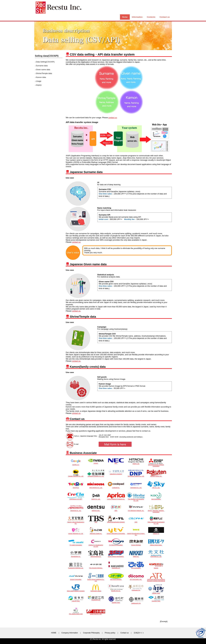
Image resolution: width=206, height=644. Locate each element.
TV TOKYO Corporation (116, 544)
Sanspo (156, 567)
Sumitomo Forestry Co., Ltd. (96, 476)
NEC (116, 463)
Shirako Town (156, 593)
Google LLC (76, 464)
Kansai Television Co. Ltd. (76, 533)
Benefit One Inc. (116, 590)
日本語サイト (139, 633)
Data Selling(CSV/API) (45, 62)
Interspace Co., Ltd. (136, 487)
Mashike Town (116, 602)
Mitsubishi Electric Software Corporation (156, 465)
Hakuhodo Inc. (116, 567)
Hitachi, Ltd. (136, 463)
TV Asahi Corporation (76, 544)
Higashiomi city (96, 599)
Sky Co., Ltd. (156, 487)
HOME (54, 633)
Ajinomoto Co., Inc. (76, 510)
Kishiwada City (136, 590)
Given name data (43, 70)
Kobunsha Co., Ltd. (156, 556)
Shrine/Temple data (44, 73)
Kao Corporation (156, 499)
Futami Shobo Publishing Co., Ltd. (96, 580)
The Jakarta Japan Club (76, 613)
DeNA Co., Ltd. (96, 499)
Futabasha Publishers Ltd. (76, 567)
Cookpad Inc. (116, 487)
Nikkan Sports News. (156, 544)
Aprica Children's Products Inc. (116, 499)
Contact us (165, 17)
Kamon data (41, 77)
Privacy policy (110, 633)
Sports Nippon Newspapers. (116, 556)
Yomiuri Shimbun (136, 544)
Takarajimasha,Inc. (96, 556)
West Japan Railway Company (76, 590)
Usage (39, 81)
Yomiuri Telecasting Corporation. (116, 533)
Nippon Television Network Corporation (156, 511)
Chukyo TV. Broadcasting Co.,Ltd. (96, 545)
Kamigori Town (156, 600)
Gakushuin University (116, 473)
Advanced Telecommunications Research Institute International (156, 580)
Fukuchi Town (76, 600)
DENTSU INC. (96, 510)
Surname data (42, 66)
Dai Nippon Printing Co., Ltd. (136, 476)
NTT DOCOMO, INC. (136, 579)
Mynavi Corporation (76, 579)
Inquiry (39, 85)
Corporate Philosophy (91, 633)
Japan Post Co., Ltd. (96, 613)
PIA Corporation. (136, 567)
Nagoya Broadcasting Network (116, 521)
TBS (96, 521)
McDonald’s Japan (96, 590)
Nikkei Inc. (136, 556)
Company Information (70, 633)
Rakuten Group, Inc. (157, 476)
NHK (116, 510)
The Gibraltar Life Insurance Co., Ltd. (136, 499)
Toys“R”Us (76, 487)
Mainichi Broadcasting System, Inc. (136, 534)
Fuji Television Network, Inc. (136, 510)
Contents (151, 17)
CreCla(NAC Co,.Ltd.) (76, 499)
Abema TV (156, 533)
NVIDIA (96, 463)
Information (137, 17)
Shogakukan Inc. (76, 556)
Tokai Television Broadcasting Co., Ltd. (156, 522)
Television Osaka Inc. (96, 533)
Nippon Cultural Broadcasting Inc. (76, 522)
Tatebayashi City (136, 603)
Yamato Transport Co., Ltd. (76, 476)
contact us (113, 118)
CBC (136, 521)
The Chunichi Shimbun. (96, 567)
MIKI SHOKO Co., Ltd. (96, 487)
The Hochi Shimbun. (116, 579)
